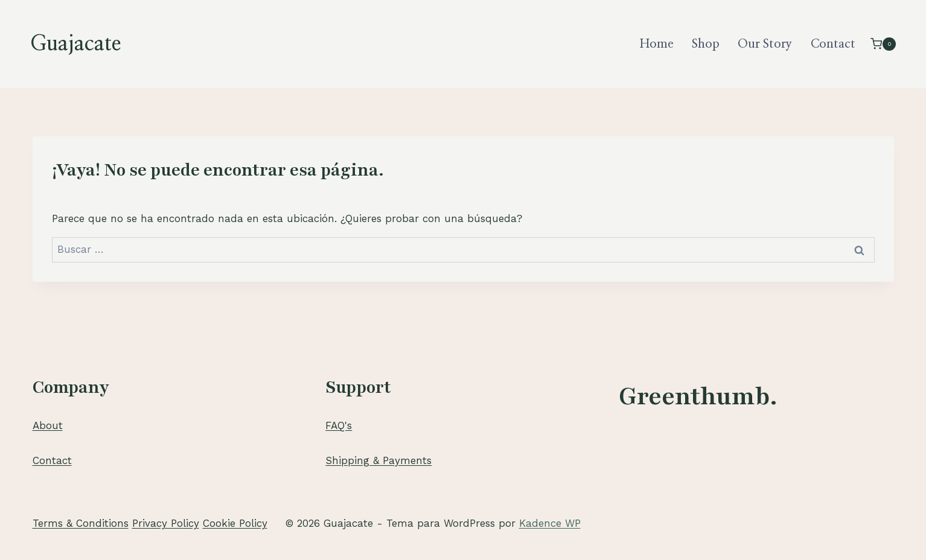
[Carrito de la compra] (883, 44)
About (48, 425)
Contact (833, 44)
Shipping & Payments (378, 460)
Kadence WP (550, 523)
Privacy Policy (166, 523)
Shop (706, 44)
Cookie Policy (235, 523)
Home (657, 44)
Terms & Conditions (81, 523)
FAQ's (339, 425)
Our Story (765, 44)
